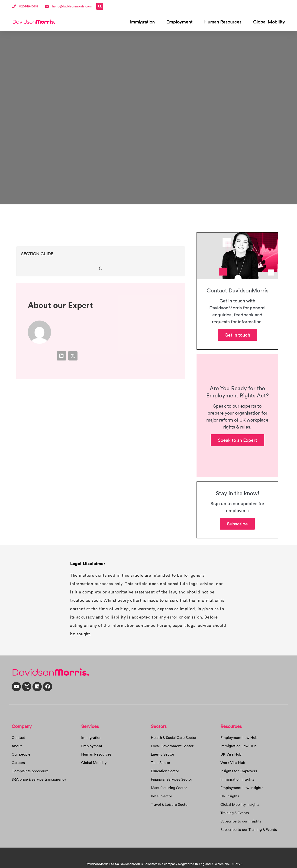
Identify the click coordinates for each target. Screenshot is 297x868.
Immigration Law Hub (238, 746)
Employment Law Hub (239, 737)
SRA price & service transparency (39, 779)
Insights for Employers (239, 771)
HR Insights (230, 796)
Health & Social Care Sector (174, 737)
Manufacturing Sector (169, 788)
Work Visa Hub (233, 763)
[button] (100, 6)
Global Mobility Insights (240, 804)
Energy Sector (163, 754)
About (17, 746)
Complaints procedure (30, 771)
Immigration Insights (237, 779)
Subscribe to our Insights (241, 821)
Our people (21, 754)
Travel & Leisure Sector (170, 804)
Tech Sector (161, 763)
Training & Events (235, 813)
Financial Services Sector (171, 779)
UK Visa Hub (231, 754)
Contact (18, 737)
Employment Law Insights (242, 788)
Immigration (142, 22)
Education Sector (165, 771)
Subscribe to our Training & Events (249, 829)
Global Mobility (269, 22)
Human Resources (223, 22)
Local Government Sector (172, 746)
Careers (18, 763)
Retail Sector (161, 796)
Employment (179, 22)
